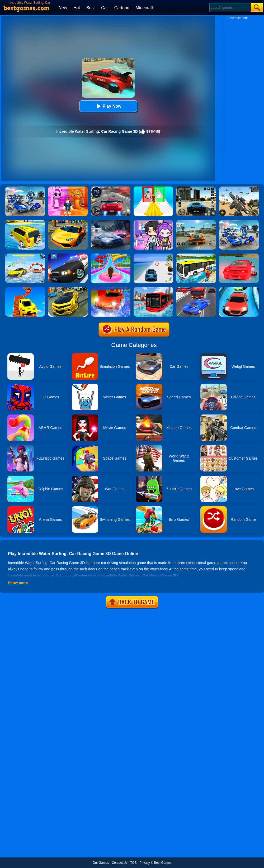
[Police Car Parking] (68, 255)
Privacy (145, 863)
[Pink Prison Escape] (68, 188)
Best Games (163, 863)
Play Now (108, 106)
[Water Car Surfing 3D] (239, 255)
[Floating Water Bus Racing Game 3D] (196, 255)
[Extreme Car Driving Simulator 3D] (196, 188)
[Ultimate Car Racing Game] (68, 222)
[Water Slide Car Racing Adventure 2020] (111, 289)
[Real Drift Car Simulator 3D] (68, 289)
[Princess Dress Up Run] (153, 188)
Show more (18, 583)
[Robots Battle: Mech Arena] (25, 188)
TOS (133, 863)
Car (105, 8)
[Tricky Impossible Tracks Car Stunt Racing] (25, 289)
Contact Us (119, 863)
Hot (77, 8)
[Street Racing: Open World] (196, 222)
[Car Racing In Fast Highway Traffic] (196, 289)
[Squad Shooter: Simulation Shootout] (239, 188)
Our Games (101, 863)
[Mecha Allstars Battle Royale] (239, 222)
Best (91, 8)
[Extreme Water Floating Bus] (153, 289)
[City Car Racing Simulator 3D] (111, 222)
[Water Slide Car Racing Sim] (239, 289)
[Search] (230, 8)
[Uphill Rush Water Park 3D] (111, 255)
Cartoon (122, 8)
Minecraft (144, 8)
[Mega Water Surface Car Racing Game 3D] (153, 255)
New (63, 8)
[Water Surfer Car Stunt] (25, 222)
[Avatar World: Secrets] (153, 222)
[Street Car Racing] (111, 188)
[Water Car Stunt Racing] (25, 255)
